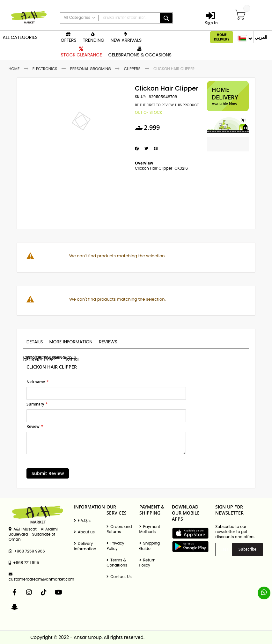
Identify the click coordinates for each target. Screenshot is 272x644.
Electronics (45, 69)
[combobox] (117, 18)
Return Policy (147, 563)
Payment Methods (150, 529)
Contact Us (119, 577)
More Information (71, 342)
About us (84, 532)
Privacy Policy (115, 546)
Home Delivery (222, 37)
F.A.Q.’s (82, 521)
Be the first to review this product (167, 105)
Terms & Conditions (117, 563)
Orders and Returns (119, 529)
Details (35, 342)
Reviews (108, 342)
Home (14, 69)
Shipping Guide (150, 546)
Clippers (132, 69)
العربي (261, 37)
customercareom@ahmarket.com (38, 577)
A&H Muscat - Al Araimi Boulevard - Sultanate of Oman (33, 534)
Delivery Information (85, 546)
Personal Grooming (91, 69)
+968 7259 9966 (27, 551)
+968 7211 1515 (24, 563)
